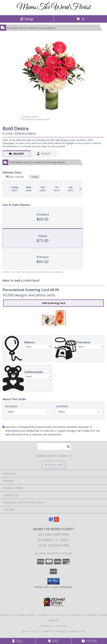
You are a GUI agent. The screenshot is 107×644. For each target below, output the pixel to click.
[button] (53, 581)
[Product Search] (54, 447)
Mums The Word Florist (54, 7)
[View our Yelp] (56, 521)
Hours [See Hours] (89, 641)
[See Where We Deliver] (54, 465)
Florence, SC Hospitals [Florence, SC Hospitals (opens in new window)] (53, 615)
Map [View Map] (53, 641)
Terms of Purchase (54, 631)
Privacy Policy (31, 631)
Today (35, 177)
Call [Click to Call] (18, 641)
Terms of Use (77, 631)
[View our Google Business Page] (51, 521)
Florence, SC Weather (54, 626)
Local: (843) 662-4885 (54, 545)
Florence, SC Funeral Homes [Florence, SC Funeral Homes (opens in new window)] (18, 615)
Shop (27, 19)
